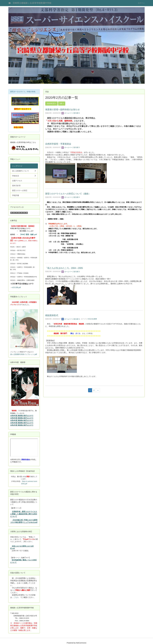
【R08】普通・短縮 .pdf (28, 234)
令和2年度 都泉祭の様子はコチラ (22, 425)
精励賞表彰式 (52, 315)
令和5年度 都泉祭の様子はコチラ (22, 418)
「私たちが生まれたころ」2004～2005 (64, 268)
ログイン (141, 3)
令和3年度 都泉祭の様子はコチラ (22, 423)
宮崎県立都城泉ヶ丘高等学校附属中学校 (32, 3)
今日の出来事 (92, 319)
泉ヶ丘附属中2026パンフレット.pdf (24, 354)
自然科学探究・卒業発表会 (58, 144)
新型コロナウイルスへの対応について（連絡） (68, 194)
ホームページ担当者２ (71, 113)
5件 (62, 104)
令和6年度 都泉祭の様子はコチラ (22, 416)
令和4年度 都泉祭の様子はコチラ (22, 420)
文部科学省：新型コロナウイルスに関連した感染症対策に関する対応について (24, 514)
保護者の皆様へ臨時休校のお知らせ (63, 110)
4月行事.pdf (16, 287)
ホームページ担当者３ (71, 319)
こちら (16, 597)
